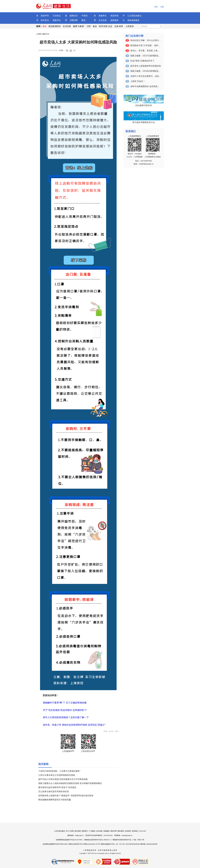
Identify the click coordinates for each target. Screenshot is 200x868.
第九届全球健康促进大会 (144, 122)
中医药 (85, 16)
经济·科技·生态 (106, 26)
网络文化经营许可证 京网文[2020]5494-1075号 (84, 844)
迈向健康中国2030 (144, 105)
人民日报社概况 (59, 831)
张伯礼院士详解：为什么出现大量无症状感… (146, 40)
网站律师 (121, 831)
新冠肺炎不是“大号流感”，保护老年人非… (146, 45)
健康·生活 (46, 34)
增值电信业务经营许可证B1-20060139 (97, 840)
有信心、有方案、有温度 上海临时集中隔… (146, 51)
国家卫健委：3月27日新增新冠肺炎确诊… (146, 56)
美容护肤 (114, 16)
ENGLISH (143, 831)
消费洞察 (74, 20)
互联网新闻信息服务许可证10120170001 (69, 840)
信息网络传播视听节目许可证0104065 (55, 844)
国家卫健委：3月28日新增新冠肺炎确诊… (146, 71)
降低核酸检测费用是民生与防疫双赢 (55, 800)
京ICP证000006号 (132, 844)
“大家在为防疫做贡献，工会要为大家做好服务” (59, 771)
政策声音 (45, 16)
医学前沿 (45, 20)
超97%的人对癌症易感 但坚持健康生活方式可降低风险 (63, 779)
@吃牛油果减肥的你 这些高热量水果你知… (146, 86)
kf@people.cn (79, 835)
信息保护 (128, 831)
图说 (84, 20)
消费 (89, 26)
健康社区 (74, 16)
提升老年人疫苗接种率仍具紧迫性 (146, 66)
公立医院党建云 (134, 16)
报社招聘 (78, 831)
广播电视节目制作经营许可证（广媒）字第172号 (128, 840)
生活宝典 (103, 20)
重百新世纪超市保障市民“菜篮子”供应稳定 (57, 787)
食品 (95, 26)
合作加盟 (99, 831)
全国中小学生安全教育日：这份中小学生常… (146, 76)
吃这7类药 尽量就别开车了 (142, 61)
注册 (162, 7)
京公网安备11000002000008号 (148, 844)
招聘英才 (85, 831)
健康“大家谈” (79, 26)
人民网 (39, 34)
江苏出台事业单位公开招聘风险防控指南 (57, 775)
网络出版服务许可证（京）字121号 (113, 844)
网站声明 (114, 831)
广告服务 (92, 831)
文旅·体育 (119, 26)
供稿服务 (107, 831)
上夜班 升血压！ (138, 81)
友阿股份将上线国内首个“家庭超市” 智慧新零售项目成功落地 (66, 796)
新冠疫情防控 (55, 26)
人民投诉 (130, 26)
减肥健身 (114, 20)
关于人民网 (70, 831)
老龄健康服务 (133, 20)
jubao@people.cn (127, 835)
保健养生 (103, 16)
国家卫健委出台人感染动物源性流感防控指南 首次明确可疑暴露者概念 (70, 783)
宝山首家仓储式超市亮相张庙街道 (54, 791)
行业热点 (57, 16)
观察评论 (57, 20)
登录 (156, 7)
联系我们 (135, 831)
